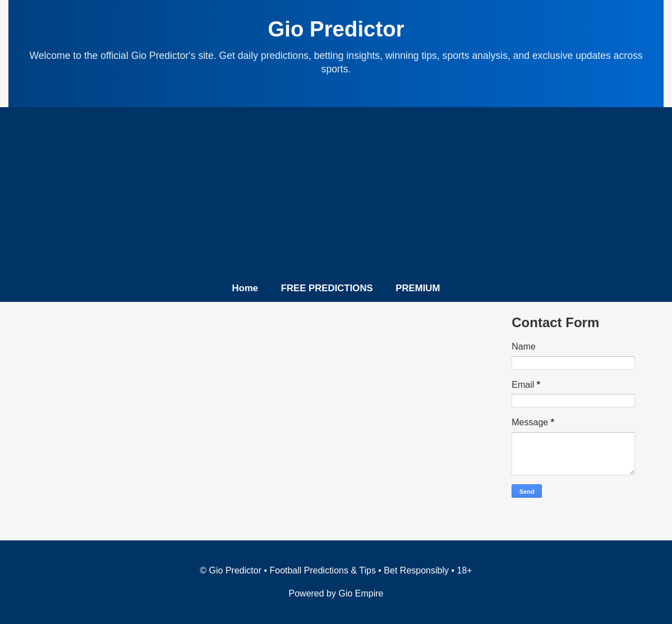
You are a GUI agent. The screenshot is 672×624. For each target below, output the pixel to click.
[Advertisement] (336, 197)
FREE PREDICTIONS (327, 288)
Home (245, 288)
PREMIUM (418, 288)
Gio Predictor (336, 29)
